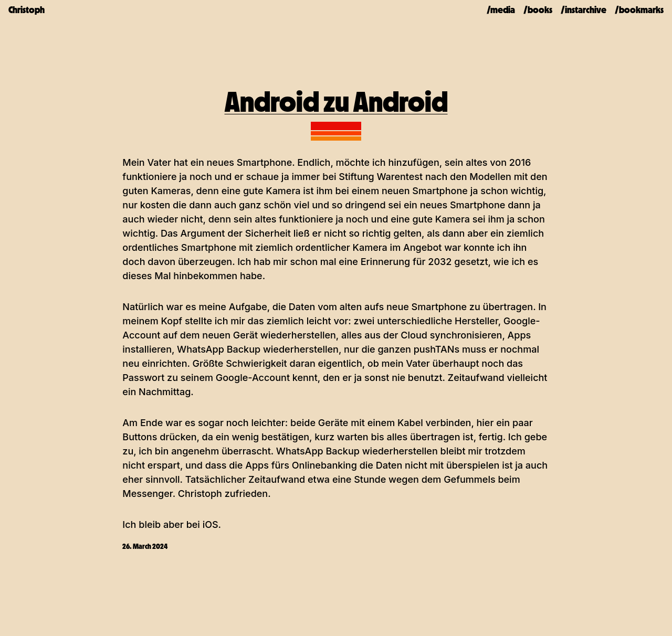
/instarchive (584, 10)
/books (538, 10)
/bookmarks (639, 10)
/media (501, 10)
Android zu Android (336, 102)
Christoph (27, 10)
